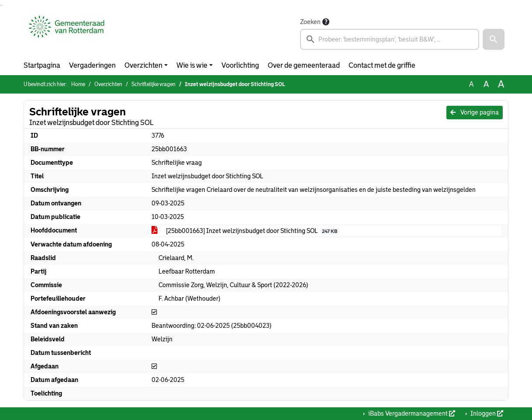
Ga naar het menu (2, 5)
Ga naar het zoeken (1, 5)
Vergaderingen (92, 65)
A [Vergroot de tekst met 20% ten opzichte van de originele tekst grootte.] (486, 84)
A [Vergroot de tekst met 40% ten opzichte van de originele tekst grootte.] (501, 84)
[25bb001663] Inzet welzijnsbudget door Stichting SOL (246, 231)
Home (78, 84)
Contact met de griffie (382, 65)
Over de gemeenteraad (304, 65)
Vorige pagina (475, 112)
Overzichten (143, 65)
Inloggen (486, 413)
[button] (494, 39)
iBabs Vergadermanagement (411, 413)
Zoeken (310, 22)
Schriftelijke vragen (154, 84)
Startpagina (42, 65)
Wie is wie (192, 65)
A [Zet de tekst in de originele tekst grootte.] (471, 84)
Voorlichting (240, 65)
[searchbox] (390, 39)
